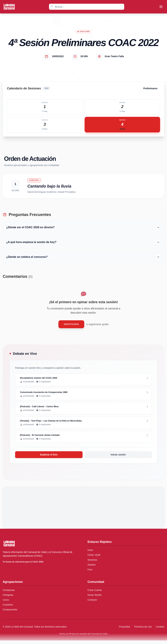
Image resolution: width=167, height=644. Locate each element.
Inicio (90, 554)
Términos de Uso (143, 630)
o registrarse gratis (97, 326)
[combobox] (87, 7)
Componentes (10, 613)
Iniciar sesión (118, 458)
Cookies (160, 630)
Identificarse (71, 326)
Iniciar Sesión (95, 598)
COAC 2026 (94, 558)
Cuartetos (8, 608)
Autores (92, 568)
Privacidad (124, 630)
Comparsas (9, 594)
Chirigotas (8, 598)
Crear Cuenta (95, 594)
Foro (90, 573)
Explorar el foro (49, 458)
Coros (6, 603)
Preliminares (150, 88)
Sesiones (92, 563)
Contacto (92, 603)
